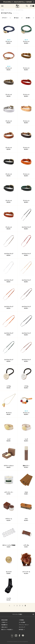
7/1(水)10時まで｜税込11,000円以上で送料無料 (17, 2)
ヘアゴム (9, 386)
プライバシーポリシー (24, 625)
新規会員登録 (4, 620)
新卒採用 (22, 629)
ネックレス (9, 413)
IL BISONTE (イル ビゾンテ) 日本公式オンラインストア (17, 6)
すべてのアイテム (20, 10)
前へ (10, 606)
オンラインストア (10, 10)
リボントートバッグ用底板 (9, 545)
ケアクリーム (9, 519)
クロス (26, 492)
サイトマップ (22, 627)
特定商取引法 (4, 625)
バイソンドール (26, 572)
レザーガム (26, 545)
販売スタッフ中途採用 (7, 629)
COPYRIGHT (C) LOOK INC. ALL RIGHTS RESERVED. (17, 642)
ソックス (9, 598)
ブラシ (26, 519)
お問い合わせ (4, 627)
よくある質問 (22, 622)
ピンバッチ (9, 572)
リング (9, 439)
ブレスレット (9, 42)
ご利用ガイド (4, 622)
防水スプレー (26, 466)
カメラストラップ (26, 227)
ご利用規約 (21, 620)
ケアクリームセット (9, 466)
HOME (2, 10)
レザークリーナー (9, 492)
